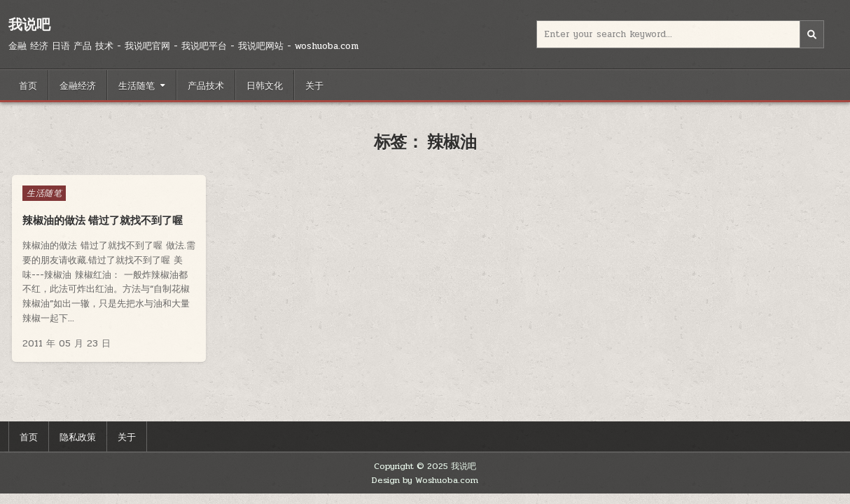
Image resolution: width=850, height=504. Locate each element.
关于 (314, 85)
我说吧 (29, 24)
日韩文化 (265, 85)
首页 (28, 85)
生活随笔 (137, 85)
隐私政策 (78, 436)
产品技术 (206, 85)
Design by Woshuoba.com (425, 480)
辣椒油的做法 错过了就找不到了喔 (103, 220)
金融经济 (78, 85)
